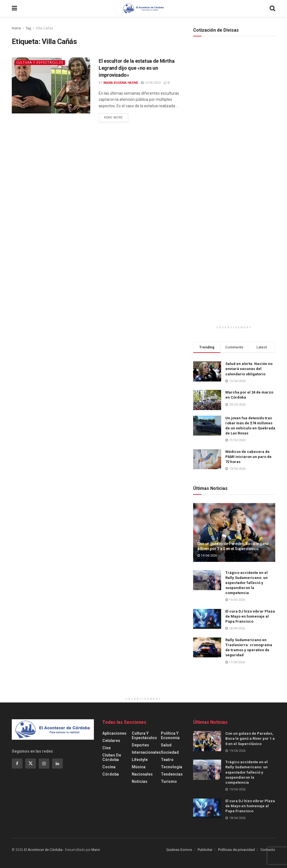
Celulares (111, 741)
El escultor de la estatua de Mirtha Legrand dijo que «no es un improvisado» (136, 68)
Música (139, 767)
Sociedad (170, 752)
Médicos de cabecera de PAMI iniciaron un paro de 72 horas (248, 457)
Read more (113, 117)
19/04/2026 (207, 556)
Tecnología (172, 767)
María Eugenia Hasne (121, 83)
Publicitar (205, 850)
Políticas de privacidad (236, 850)
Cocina (109, 767)
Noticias (140, 781)
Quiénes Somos (179, 850)
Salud (166, 745)
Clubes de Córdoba (112, 757)
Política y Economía (170, 736)
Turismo (169, 781)
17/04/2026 (235, 662)
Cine (107, 748)
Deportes (140, 745)
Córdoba (111, 774)
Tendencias (172, 774)
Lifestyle (140, 760)
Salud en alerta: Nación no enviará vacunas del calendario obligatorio (249, 369)
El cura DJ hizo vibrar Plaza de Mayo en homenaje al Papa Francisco (250, 616)
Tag (28, 28)
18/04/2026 (235, 628)
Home (16, 28)
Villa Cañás (44, 28)
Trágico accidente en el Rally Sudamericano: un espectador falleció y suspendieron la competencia (247, 583)
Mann (96, 850)
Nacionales (142, 774)
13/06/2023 (151, 83)
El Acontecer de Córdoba (43, 850)
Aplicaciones (114, 733)
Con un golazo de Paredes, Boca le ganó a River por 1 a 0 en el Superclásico (250, 738)
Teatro (167, 760)
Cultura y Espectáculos (40, 63)
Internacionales (146, 752)
